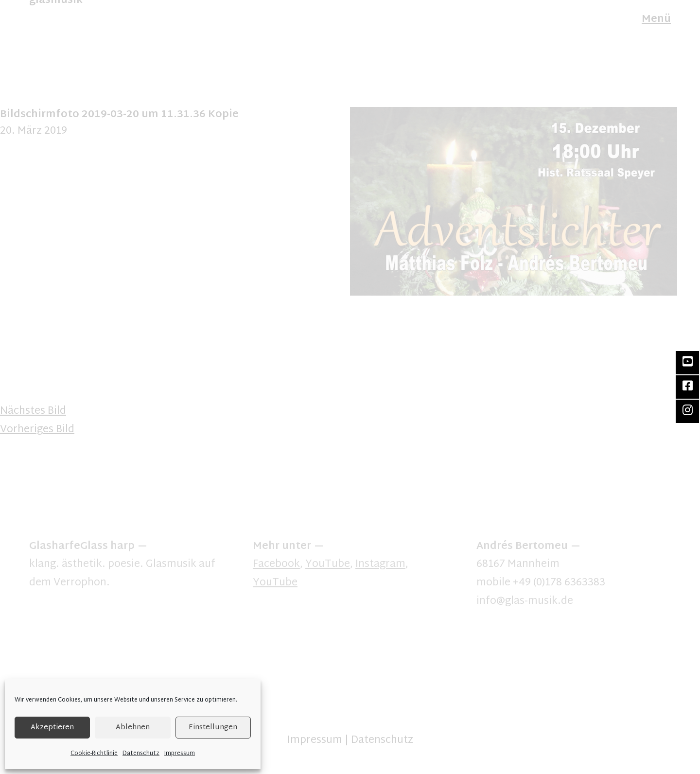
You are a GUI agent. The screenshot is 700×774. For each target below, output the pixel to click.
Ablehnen (133, 728)
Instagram (380, 564)
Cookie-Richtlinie (94, 754)
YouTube (328, 564)
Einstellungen (213, 728)
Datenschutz (141, 754)
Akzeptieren (52, 728)
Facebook (276, 564)
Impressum (180, 754)
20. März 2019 (34, 131)
